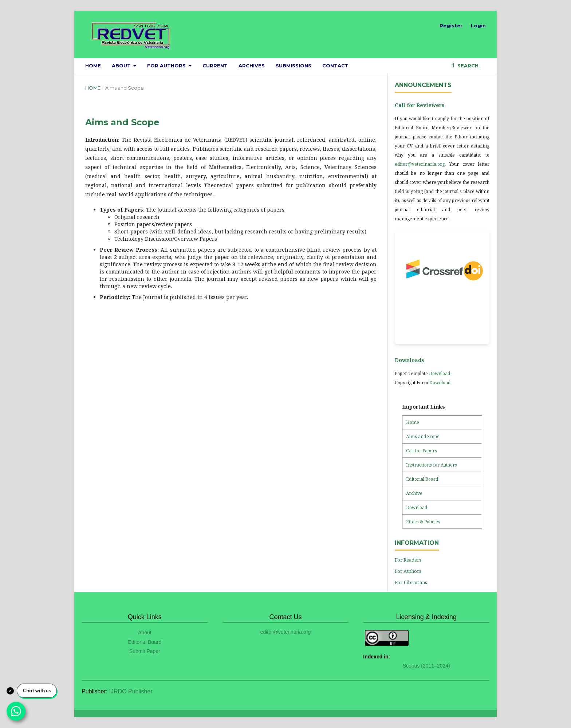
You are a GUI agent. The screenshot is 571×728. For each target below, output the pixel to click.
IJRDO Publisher (131, 691)
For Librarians (411, 582)
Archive (414, 493)
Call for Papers (422, 451)
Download (440, 373)
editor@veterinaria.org (420, 164)
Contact (335, 66)
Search (467, 66)
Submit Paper (145, 651)
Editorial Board (422, 479)
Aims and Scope (423, 436)
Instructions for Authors (432, 465)
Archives (252, 66)
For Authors (167, 66)
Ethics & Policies (423, 522)
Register (451, 25)
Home (93, 66)
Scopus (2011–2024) (426, 666)
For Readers (408, 560)
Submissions (294, 66)
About (122, 66)
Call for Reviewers (420, 105)
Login (478, 25)
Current (215, 66)
